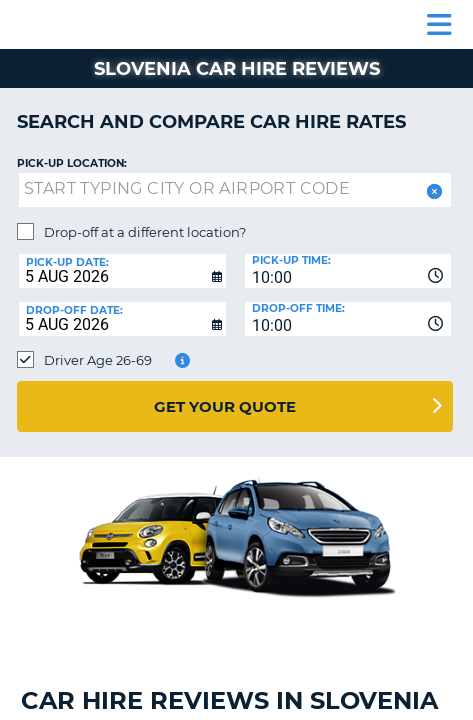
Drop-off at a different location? (145, 232)
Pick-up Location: (72, 163)
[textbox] (235, 190)
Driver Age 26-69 (98, 360)
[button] (432, 191)
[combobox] (348, 271)
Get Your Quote (225, 406)
